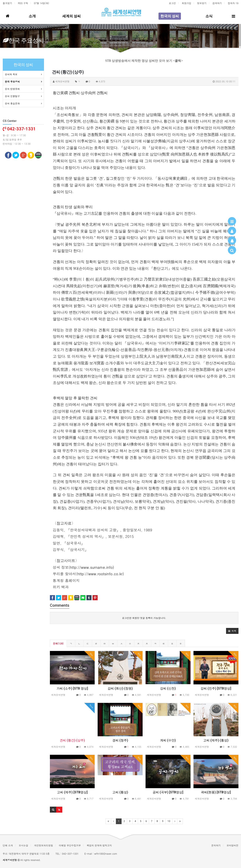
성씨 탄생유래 (12, 89)
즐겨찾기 (7, 3)
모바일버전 (233, 845)
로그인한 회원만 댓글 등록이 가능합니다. (144, 618)
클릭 (178, 61)
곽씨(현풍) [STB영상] (216, 792)
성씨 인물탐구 (12, 96)
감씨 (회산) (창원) (120, 688)
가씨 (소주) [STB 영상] (72, 688)
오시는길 (24, 845)
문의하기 (216, 845)
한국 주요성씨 (12, 81)
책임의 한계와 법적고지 (99, 845)
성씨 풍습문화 (12, 103)
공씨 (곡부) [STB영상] (168, 792)
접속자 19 (233, 3)
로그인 (172, 3)
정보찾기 (202, 3)
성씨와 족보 (11, 74)
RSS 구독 (23, 3)
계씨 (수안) (168, 740)
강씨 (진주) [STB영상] (216, 688)
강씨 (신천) (168, 688)
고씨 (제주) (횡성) (216, 740)
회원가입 (187, 3)
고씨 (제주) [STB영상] (72, 792)
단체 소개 (8, 845)
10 (169, 821)
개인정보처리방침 (44, 845)
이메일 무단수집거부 (70, 845)
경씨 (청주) (120, 740)
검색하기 (217, 3)
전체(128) (58, 643)
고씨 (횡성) (120, 792)
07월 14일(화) (42, 3)
